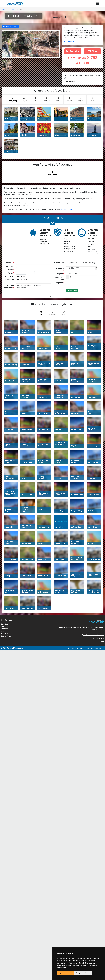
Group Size (9, 276)
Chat (92, 51)
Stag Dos (5, 624)
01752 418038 (98, 638)
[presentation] (81, 285)
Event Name (59, 264)
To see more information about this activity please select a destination (82, 77)
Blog (69, 648)
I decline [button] (69, 973)
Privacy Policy (89, 648)
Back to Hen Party (11, 27)
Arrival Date (59, 269)
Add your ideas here (9, 286)
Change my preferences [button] (83, 973)
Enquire (73, 51)
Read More (69, 41)
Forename (9, 263)
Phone (11, 273)
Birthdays (5, 629)
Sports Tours (6, 636)
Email (11, 270)
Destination (9, 281)
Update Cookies (99, 648)
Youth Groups (6, 634)
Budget (60, 278)
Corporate (5, 631)
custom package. (66, 209)
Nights (61, 274)
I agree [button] (61, 973)
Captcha (60, 283)
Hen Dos (4, 626)
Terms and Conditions (78, 648)
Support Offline (60, 17)
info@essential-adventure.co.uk (93, 635)
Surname (10, 266)
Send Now (72, 291)
